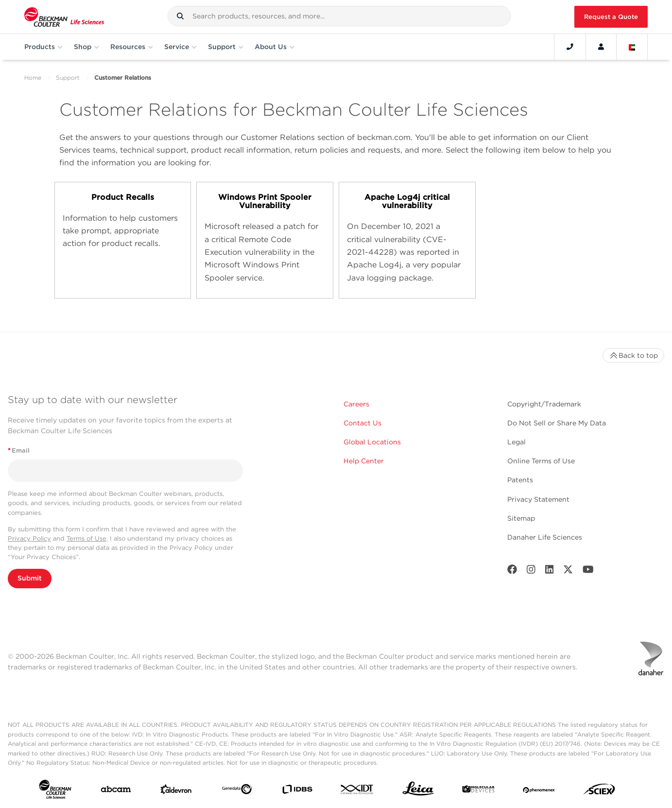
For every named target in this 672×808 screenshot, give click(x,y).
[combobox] (339, 16)
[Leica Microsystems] (418, 791)
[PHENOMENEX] (539, 791)
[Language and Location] (632, 47)
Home (33, 78)
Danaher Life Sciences (545, 537)
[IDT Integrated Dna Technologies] (357, 791)
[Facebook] (512, 571)
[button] (180, 16)
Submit (30, 578)
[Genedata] (237, 791)
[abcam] (116, 791)
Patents (520, 480)
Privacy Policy (29, 538)
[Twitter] (568, 571)
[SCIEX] (599, 791)
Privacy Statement (538, 499)
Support (68, 78)
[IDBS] (297, 791)
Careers (356, 404)
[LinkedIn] (550, 571)
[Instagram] (531, 571)
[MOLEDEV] (478, 791)
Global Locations (372, 442)
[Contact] (570, 47)
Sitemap (521, 518)
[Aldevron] (176, 791)
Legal (517, 442)
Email (19, 450)
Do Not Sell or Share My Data (557, 423)
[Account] (601, 47)
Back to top (633, 355)
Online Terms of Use (541, 461)
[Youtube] (588, 571)
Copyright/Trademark (544, 404)
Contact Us (362, 423)
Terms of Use (86, 538)
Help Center (364, 461)
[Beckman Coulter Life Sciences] (64, 17)
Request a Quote (611, 17)
